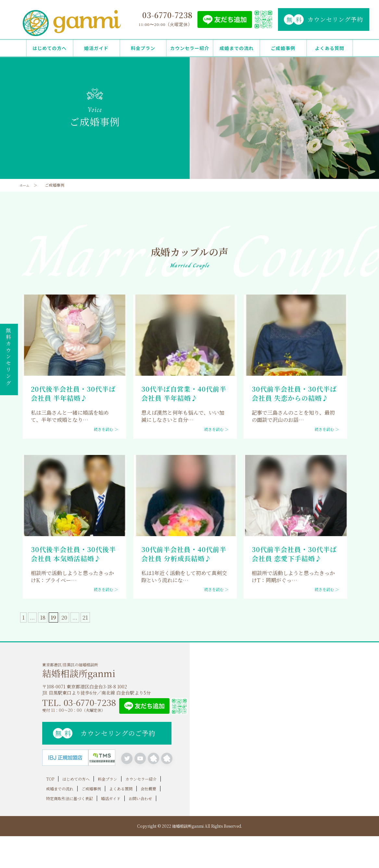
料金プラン (143, 48)
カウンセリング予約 (323, 19)
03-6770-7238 (167, 15)
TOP (50, 777)
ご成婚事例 (283, 48)
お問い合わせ (140, 797)
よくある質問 (330, 48)
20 (64, 617)
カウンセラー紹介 (190, 48)
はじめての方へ (50, 48)
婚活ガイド (96, 48)
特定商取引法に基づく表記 (69, 797)
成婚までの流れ (237, 48)
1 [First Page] (23, 617)
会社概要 (148, 787)
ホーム (25, 185)
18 (43, 617)
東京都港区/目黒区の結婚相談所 (116, 670)
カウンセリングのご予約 (104, 733)
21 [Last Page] (85, 617)
